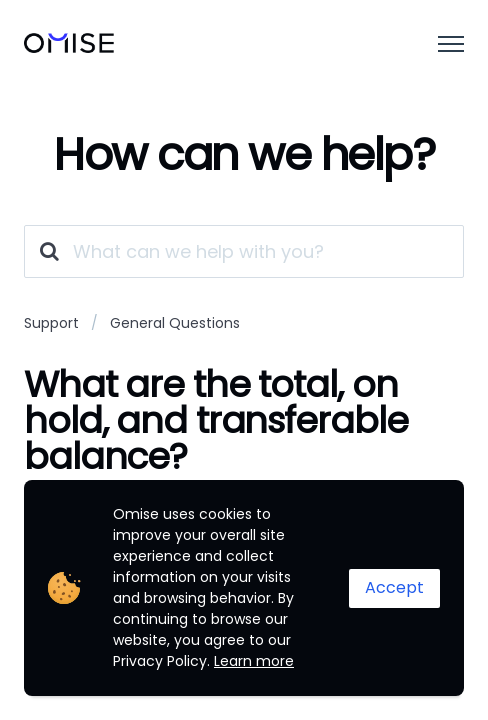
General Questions (175, 323)
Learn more (254, 661)
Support (51, 323)
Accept (394, 587)
